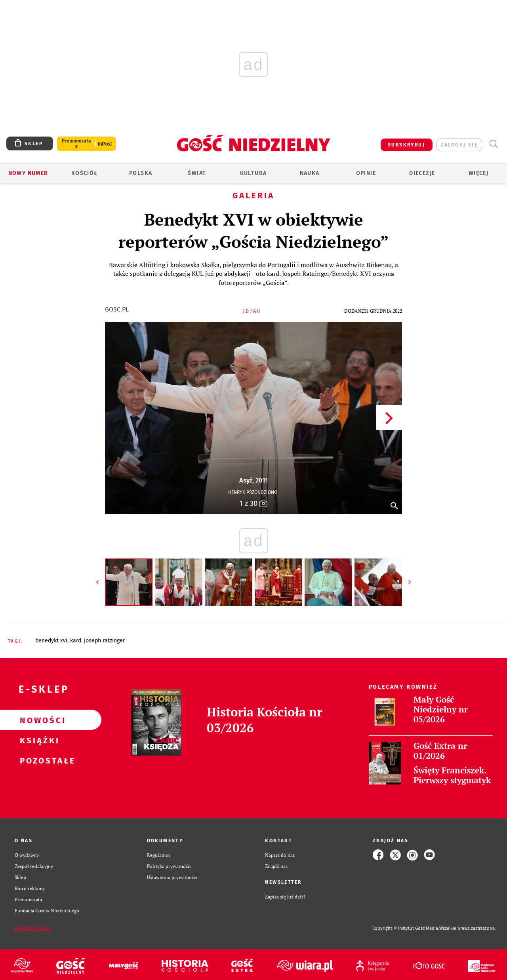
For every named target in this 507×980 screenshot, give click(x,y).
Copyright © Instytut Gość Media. (406, 928)
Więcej (478, 173)
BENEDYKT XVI (51, 641)
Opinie (366, 173)
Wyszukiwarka (493, 144)
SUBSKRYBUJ (406, 145)
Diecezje (422, 173)
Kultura (253, 173)
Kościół (85, 173)
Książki (38, 740)
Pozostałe (38, 760)
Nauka (310, 173)
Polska (141, 173)
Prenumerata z (76, 144)
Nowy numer (28, 173)
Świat (197, 173)
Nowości (38, 720)
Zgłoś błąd (33, 929)
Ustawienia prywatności (172, 877)
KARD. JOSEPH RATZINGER (97, 641)
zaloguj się (459, 145)
